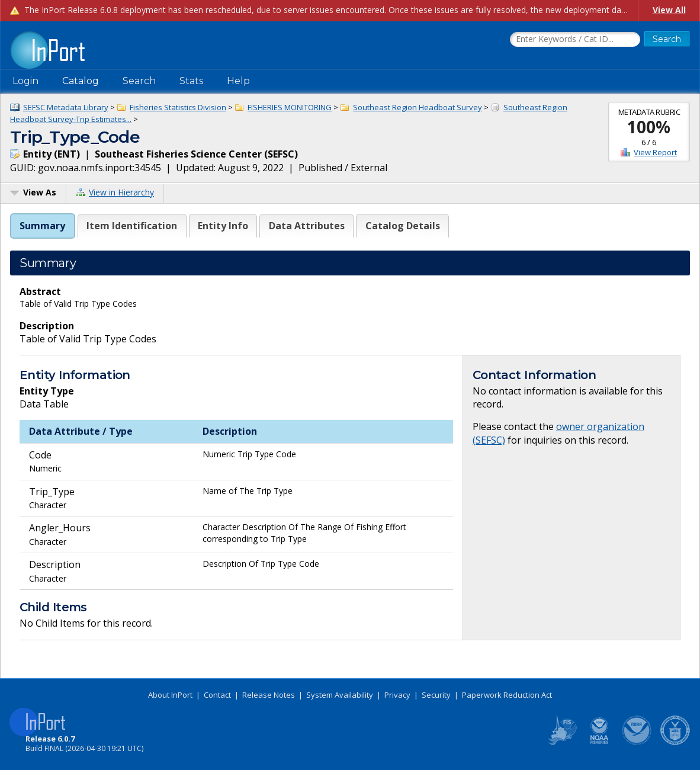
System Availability (340, 695)
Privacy (397, 695)
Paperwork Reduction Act (507, 695)
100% (649, 127)
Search (139, 81)
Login (25, 81)
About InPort (170, 695)
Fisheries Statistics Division (178, 107)
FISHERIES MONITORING (290, 107)
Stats (191, 81)
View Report (655, 152)
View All (669, 10)
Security (436, 695)
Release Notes (269, 695)
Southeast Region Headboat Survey (418, 107)
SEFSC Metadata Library (66, 107)
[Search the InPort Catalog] (575, 40)
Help (238, 81)
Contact (217, 695)
